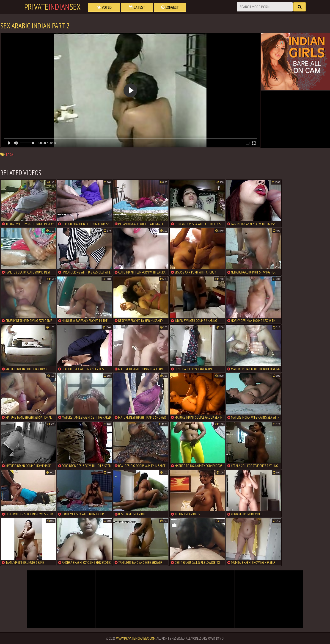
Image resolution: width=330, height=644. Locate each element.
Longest (170, 7)
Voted (104, 7)
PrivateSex (52, 7)
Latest (137, 7)
